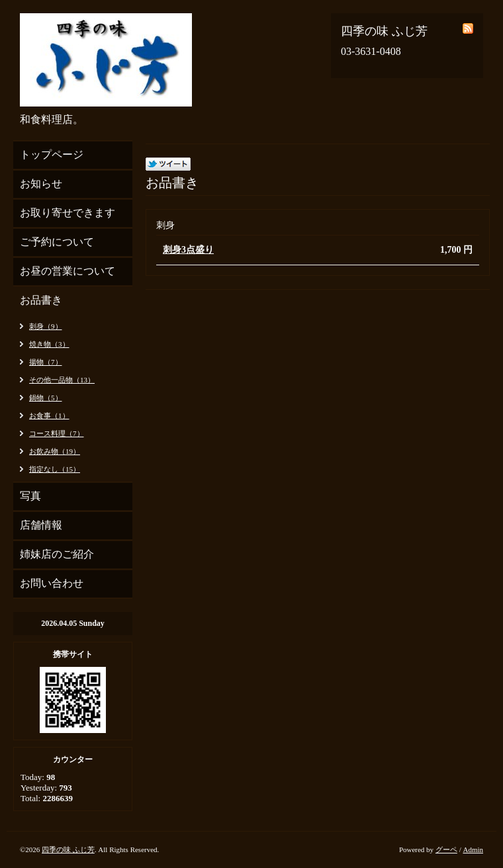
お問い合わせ (52, 583)
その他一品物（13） (62, 380)
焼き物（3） (49, 344)
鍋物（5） (46, 398)
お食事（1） (49, 415)
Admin (473, 849)
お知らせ (41, 184)
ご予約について (57, 242)
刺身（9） (46, 326)
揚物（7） (46, 362)
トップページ (52, 154)
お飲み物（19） (55, 451)
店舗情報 (41, 525)
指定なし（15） (55, 469)
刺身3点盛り (188, 250)
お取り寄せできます (68, 213)
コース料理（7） (57, 433)
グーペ (446, 849)
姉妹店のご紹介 (57, 554)
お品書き (41, 300)
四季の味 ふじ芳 (68, 849)
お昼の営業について (68, 271)
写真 (30, 496)
